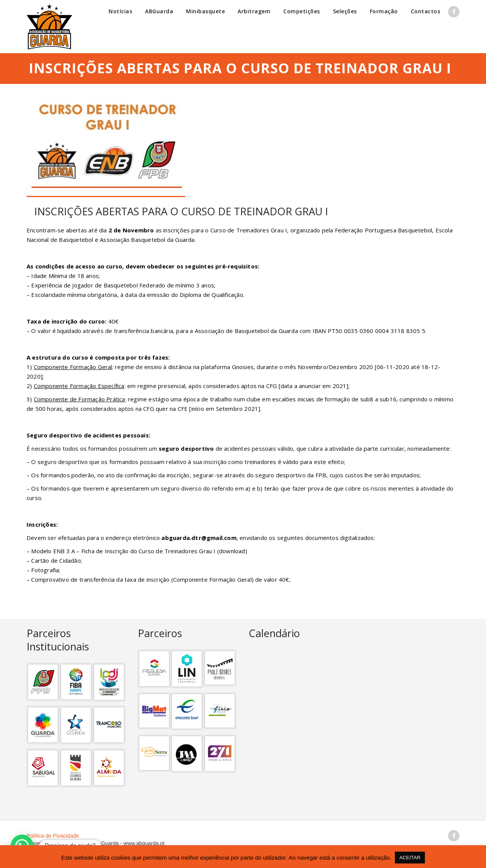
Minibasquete (205, 11)
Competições (302, 11)
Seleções (345, 11)
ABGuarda (159, 11)
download (232, 551)
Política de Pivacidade (53, 836)
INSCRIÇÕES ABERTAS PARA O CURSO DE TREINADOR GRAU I (181, 211)
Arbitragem (254, 11)
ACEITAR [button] (410, 858)
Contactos (426, 11)
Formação (384, 11)
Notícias (120, 11)
